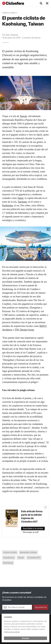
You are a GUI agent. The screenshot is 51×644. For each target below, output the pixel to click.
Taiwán (23, 116)
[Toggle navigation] (47, 3)
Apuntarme (41, 607)
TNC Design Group (24, 330)
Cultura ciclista (9, 13)
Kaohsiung (7, 205)
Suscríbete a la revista (33, 528)
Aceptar (26, 638)
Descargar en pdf (31, 532)
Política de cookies (12, 632)
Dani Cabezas (12, 35)
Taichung (22, 202)
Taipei (20, 198)
